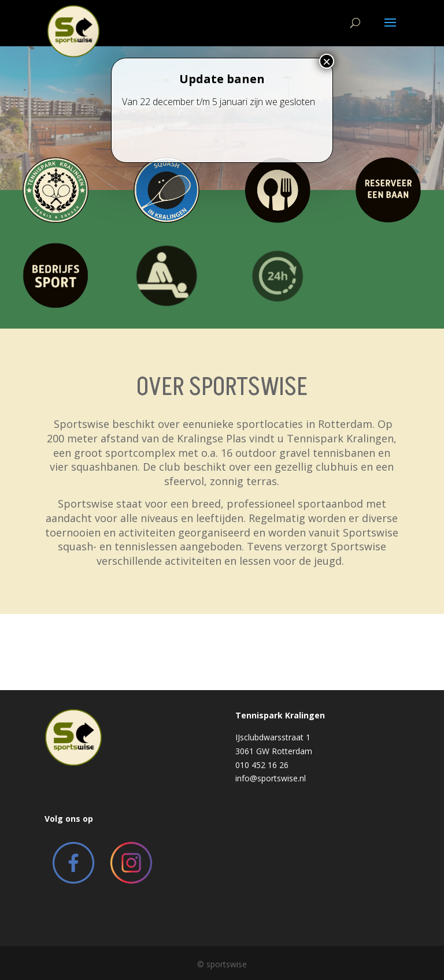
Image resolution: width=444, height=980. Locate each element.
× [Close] (327, 86)
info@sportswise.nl (271, 778)
